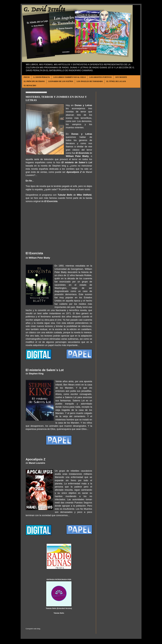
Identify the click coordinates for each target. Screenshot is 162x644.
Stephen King (36, 374)
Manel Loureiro (37, 463)
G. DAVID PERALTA (42, 77)
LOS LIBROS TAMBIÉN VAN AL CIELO (70, 77)
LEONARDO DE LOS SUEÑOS (61, 81)
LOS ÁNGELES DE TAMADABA (90, 81)
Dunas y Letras (83, 105)
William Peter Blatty (77, 156)
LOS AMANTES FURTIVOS (100, 77)
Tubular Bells (65, 195)
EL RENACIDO (30, 86)
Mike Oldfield (84, 195)
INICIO (27, 77)
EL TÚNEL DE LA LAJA (116, 81)
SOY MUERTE (121, 77)
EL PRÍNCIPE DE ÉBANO (34, 81)
